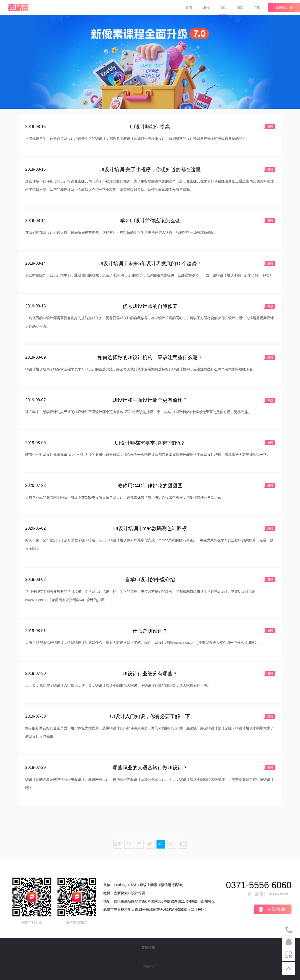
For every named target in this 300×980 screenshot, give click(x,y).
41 (161, 844)
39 (139, 844)
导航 (257, 7)
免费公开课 (284, 7)
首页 (189, 7)
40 (150, 844)
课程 (206, 7)
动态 (223, 7)
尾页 (182, 844)
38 (128, 844)
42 (171, 844)
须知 (240, 7)
